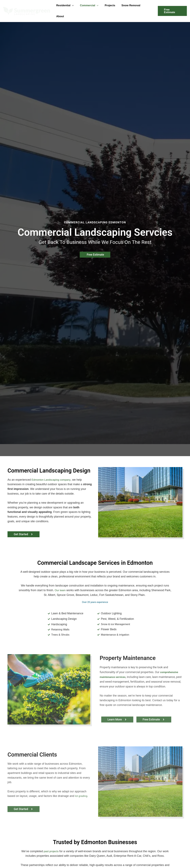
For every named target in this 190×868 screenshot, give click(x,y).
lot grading (82, 788)
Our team (64, 582)
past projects (51, 844)
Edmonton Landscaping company (52, 471)
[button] (73, 7)
